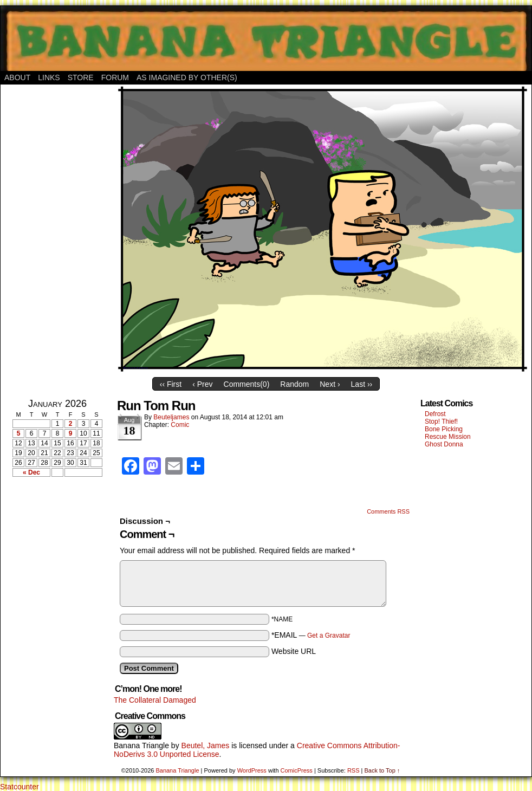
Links (49, 77)
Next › (330, 384)
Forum (115, 77)
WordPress (252, 770)
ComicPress (297, 770)
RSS (353, 770)
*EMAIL (311, 635)
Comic (180, 425)
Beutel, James (206, 745)
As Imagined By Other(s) (187, 77)
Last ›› (362, 384)
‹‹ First (171, 384)
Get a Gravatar (329, 636)
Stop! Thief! (441, 422)
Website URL (294, 651)
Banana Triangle (141, 745)
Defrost (435, 414)
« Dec (31, 472)
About (17, 77)
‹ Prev (202, 384)
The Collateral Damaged (155, 700)
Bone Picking (444, 429)
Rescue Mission (448, 437)
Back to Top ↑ (382, 770)
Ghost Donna (444, 444)
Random (294, 384)
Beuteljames (171, 417)
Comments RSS (388, 511)
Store (81, 77)
